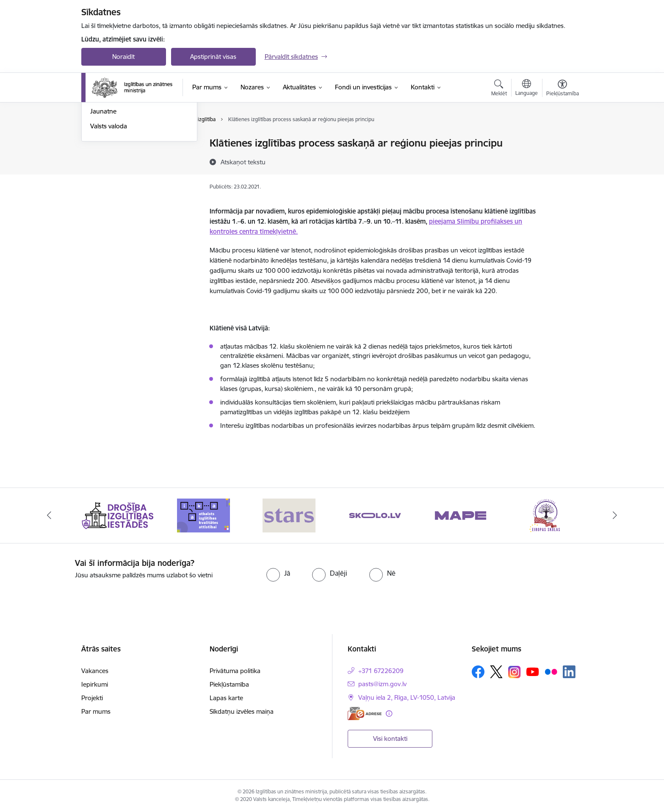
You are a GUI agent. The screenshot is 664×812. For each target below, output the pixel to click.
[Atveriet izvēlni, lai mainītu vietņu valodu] (527, 89)
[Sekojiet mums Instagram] (515, 672)
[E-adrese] (365, 714)
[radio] (278, 573)
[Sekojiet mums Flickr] (551, 671)
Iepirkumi (95, 684)
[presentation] (519, 575)
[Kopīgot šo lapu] (562, 161)
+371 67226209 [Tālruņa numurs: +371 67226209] (381, 671)
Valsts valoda (109, 217)
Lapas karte (226, 698)
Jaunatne (103, 203)
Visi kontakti (390, 739)
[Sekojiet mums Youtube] (533, 671)
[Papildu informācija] (389, 714)
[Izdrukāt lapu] (562, 140)
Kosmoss (103, 188)
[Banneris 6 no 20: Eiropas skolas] (546, 515)
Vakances (95, 671)
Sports (100, 173)
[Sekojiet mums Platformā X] (496, 672)
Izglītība (101, 144)
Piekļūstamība (229, 684)
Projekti (92, 698)
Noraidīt (123, 57)
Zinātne (101, 158)
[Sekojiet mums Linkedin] (569, 672)
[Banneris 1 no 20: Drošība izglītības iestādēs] (118, 515)
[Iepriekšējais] (49, 515)
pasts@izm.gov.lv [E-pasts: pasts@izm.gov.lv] (382, 684)
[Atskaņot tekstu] (243, 162)
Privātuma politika (235, 671)
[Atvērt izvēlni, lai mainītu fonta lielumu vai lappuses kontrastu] (563, 89)
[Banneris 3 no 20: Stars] (289, 515)
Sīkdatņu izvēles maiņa (242, 711)
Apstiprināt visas (213, 57)
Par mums (96, 711)
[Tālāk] (615, 515)
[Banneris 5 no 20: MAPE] (461, 515)
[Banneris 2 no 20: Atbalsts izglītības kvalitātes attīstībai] (203, 515)
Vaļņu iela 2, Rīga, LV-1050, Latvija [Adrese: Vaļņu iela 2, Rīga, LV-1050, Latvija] (407, 697)
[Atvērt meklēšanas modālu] (499, 89)
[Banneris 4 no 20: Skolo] (375, 515)
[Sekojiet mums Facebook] (478, 672)
